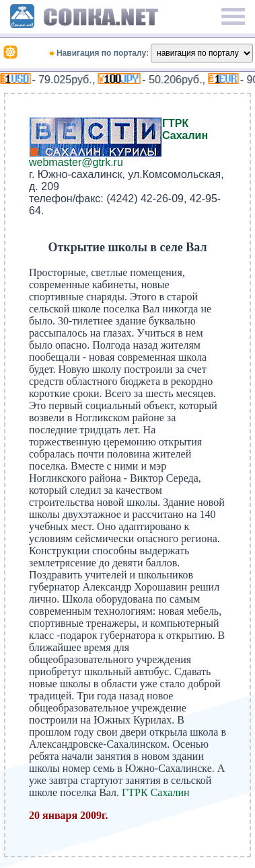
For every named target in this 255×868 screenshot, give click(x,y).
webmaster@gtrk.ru (76, 162)
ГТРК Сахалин (185, 129)
